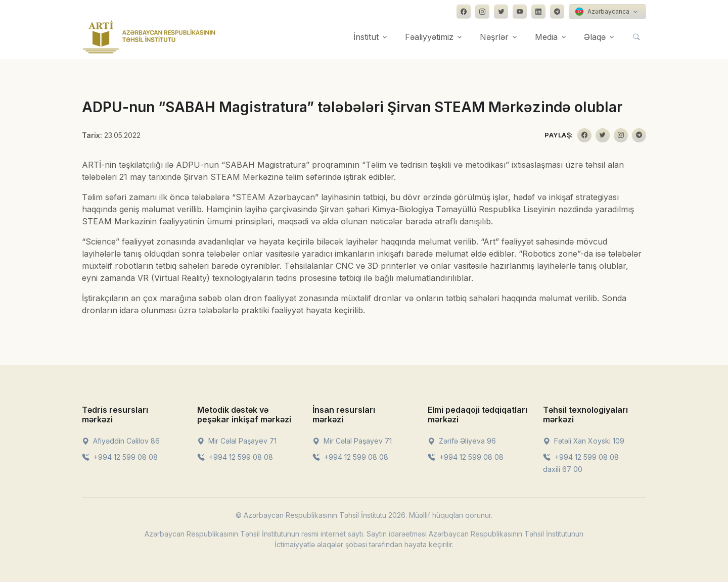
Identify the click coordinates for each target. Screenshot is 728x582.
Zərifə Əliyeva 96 (462, 441)
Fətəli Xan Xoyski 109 (584, 441)
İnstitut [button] (366, 37)
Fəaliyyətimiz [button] (429, 37)
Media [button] (546, 37)
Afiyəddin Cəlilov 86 (121, 441)
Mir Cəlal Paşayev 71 (237, 441)
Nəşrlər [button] (494, 37)
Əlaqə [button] (595, 37)
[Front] (149, 37)
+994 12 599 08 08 (120, 457)
